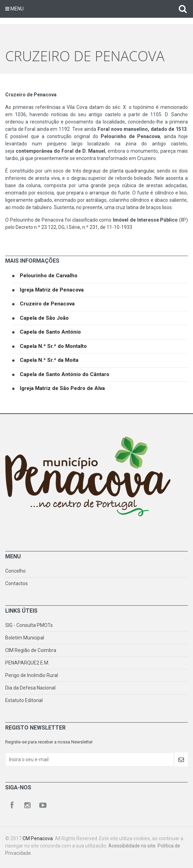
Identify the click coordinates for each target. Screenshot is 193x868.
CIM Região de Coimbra (31, 650)
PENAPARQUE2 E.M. (27, 663)
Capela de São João (44, 318)
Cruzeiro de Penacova (47, 304)
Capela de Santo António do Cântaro (65, 374)
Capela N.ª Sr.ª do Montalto (53, 346)
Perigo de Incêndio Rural (32, 675)
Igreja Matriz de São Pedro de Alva (62, 388)
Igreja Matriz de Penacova (52, 290)
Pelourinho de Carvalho (49, 276)
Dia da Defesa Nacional (30, 688)
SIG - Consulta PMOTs (29, 625)
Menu (14, 9)
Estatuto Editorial (24, 700)
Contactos (16, 583)
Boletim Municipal (25, 638)
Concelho (15, 571)
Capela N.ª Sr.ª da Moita (49, 360)
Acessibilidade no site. (133, 846)
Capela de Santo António (50, 332)
